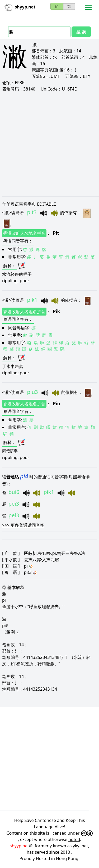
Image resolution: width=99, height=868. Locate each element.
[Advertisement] (49, 144)
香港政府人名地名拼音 (24, 233)
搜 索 (81, 32)
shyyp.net (19, 846)
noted (74, 839)
